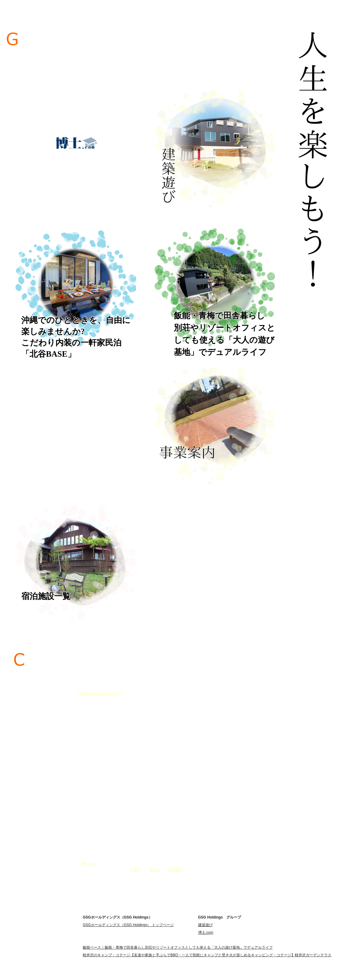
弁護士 (135, 870)
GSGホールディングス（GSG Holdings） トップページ (128, 925)
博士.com (89, 864)
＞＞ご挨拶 (106, 879)
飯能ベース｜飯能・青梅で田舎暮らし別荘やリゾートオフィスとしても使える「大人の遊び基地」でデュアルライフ (178, 947)
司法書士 (176, 870)
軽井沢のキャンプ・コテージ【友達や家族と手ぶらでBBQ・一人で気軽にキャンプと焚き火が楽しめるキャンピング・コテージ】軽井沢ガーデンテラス (207, 955)
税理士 (155, 870)
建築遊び (205, 925)
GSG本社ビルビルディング (100, 693)
